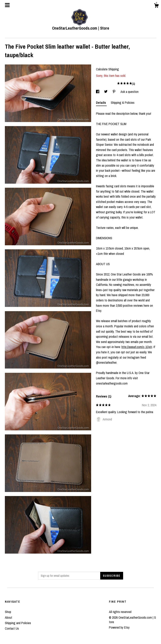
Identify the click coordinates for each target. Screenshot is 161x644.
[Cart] (156, 6)
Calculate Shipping (107, 69)
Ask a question (130, 92)
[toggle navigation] (7, 5)
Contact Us (12, 628)
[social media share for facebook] (98, 92)
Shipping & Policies (123, 103)
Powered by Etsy (119, 627)
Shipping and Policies (18, 623)
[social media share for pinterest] (114, 92)
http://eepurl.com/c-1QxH (137, 347)
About (9, 617)
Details (101, 103)
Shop (8, 612)
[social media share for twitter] (106, 92)
